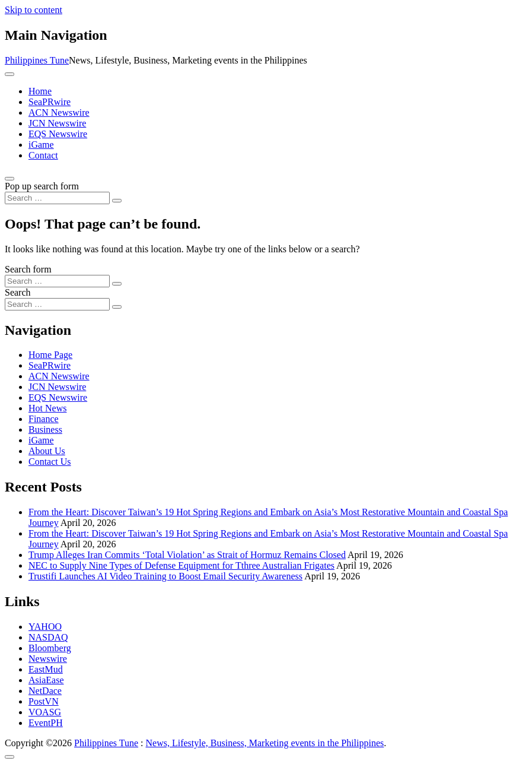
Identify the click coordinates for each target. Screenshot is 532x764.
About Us (47, 451)
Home (40, 91)
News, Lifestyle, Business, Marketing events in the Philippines (265, 743)
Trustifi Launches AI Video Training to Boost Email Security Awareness (165, 576)
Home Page (50, 355)
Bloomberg (50, 648)
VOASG (45, 712)
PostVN (44, 701)
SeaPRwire (50, 102)
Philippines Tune (37, 60)
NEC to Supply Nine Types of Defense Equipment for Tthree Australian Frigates (181, 565)
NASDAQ (48, 637)
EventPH (46, 723)
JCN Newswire (57, 123)
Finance (44, 419)
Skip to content (34, 10)
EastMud (46, 669)
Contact (43, 155)
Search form (28, 269)
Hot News (47, 408)
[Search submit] (117, 201)
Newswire (48, 659)
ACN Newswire (59, 112)
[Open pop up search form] (9, 179)
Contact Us (50, 462)
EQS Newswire (58, 134)
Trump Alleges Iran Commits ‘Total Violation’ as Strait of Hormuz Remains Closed (187, 555)
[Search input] (57, 198)
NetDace (45, 691)
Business (45, 429)
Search (18, 292)
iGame (41, 145)
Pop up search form (42, 186)
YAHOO (45, 627)
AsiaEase (46, 680)
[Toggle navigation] (9, 74)
